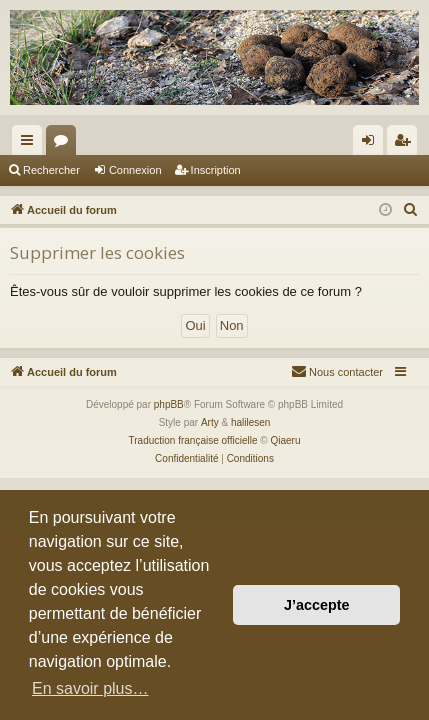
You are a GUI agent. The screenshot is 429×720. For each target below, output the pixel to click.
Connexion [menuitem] (372, 144)
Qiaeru (285, 440)
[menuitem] (411, 210)
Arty (210, 422)
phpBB (169, 404)
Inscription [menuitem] (406, 144)
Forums (65, 144)
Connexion (135, 170)
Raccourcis (31, 144)
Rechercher (51, 170)
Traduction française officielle (193, 440)
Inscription (216, 170)
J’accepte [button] (317, 605)
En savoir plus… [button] (90, 688)
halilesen (250, 422)
